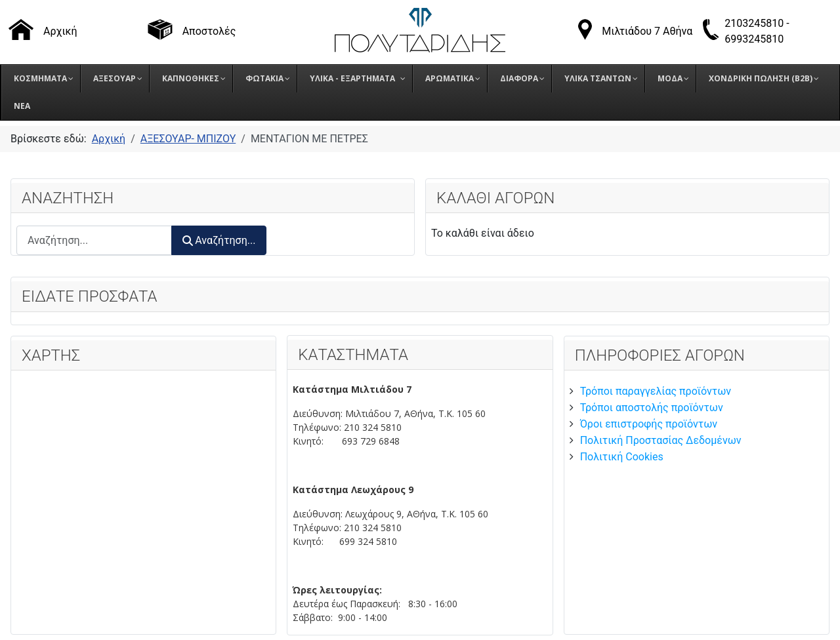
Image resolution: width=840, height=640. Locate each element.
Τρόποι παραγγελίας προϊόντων (656, 391)
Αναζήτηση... (219, 240)
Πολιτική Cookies (622, 457)
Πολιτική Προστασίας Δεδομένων (661, 440)
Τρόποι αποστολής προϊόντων (652, 408)
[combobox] (94, 240)
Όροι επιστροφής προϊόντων (649, 424)
